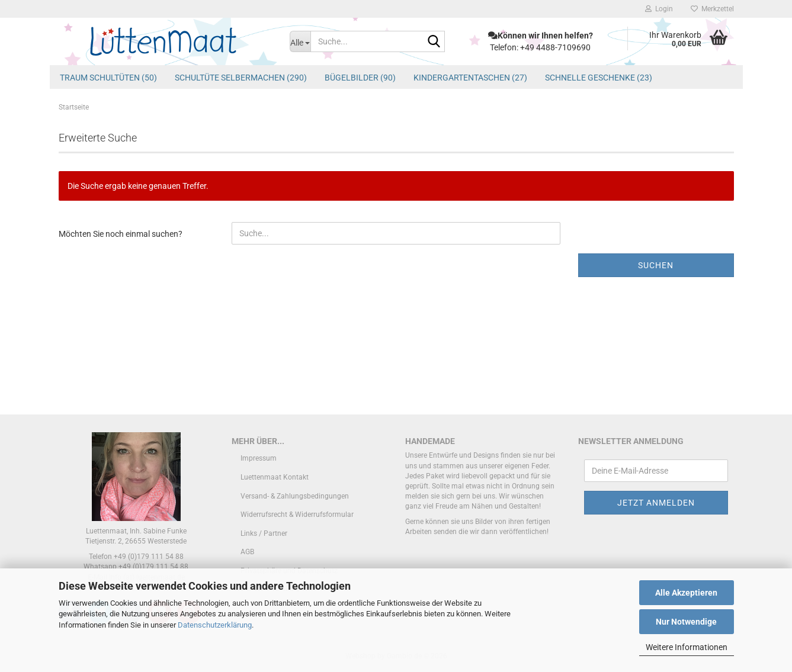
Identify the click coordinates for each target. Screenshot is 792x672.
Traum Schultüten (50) (108, 78)
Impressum (259, 458)
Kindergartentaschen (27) (470, 78)
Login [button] (659, 9)
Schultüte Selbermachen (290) (241, 78)
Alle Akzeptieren (686, 593)
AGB (247, 552)
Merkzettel (712, 9)
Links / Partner (264, 533)
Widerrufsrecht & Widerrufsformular (297, 515)
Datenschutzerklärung (215, 625)
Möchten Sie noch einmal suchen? (121, 234)
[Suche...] (300, 41)
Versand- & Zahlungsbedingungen (295, 496)
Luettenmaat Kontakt (275, 477)
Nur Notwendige (686, 622)
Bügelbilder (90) (360, 78)
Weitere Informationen (687, 647)
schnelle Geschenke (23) (599, 78)
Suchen (656, 265)
